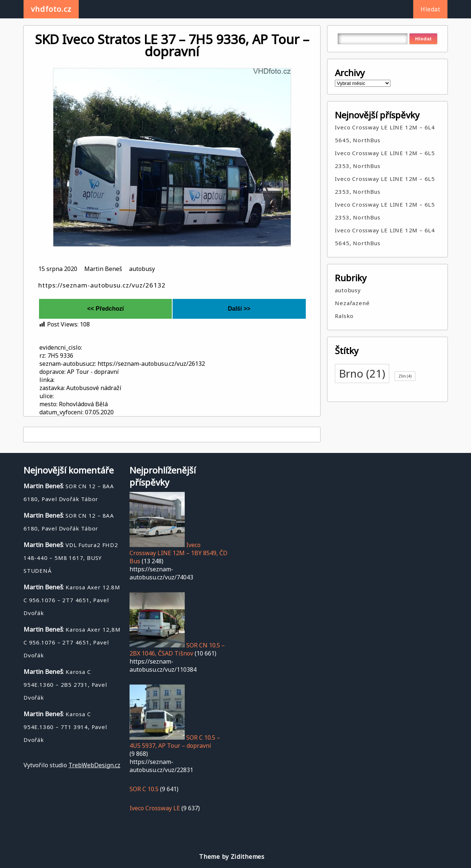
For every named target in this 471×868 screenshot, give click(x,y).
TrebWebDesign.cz (94, 765)
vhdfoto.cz (51, 9)
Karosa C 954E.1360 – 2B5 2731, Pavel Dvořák (65, 685)
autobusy (142, 269)
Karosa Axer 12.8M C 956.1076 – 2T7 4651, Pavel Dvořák (72, 600)
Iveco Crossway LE (155, 808)
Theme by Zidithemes (232, 857)
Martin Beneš (103, 269)
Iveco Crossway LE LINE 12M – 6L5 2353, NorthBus (385, 159)
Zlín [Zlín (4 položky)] (405, 376)
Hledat (430, 9)
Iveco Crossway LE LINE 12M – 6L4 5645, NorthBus (385, 134)
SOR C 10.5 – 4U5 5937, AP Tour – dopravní (175, 742)
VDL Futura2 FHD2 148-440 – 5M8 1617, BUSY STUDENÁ (71, 558)
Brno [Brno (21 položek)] (362, 374)
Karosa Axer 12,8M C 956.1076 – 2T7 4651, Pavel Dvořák (72, 642)
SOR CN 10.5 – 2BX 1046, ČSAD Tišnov (177, 649)
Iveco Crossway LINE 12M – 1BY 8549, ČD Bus (178, 553)
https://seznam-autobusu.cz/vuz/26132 (102, 285)
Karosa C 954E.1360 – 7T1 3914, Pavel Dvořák (65, 727)
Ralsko (344, 316)
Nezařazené (352, 303)
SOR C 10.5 (144, 789)
